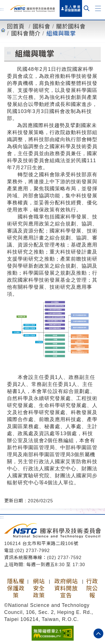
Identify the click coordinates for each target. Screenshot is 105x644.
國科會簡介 (26, 33)
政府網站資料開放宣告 (66, 588)
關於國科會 (71, 26)
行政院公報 (92, 588)
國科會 (42, 26)
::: (2, 9)
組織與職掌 (61, 33)
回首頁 (16, 26)
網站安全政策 (39, 588)
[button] (98, 8)
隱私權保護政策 (16, 588)
